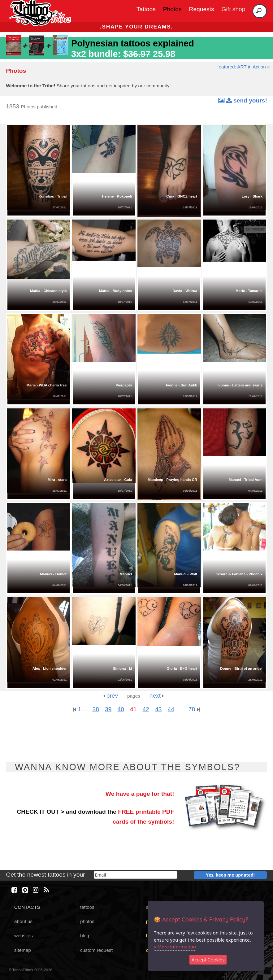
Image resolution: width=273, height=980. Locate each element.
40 (121, 709)
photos (87, 921)
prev (110, 696)
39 (108, 709)
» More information (175, 947)
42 (146, 709)
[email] (136, 875)
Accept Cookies (208, 960)
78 (194, 709)
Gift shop (234, 9)
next (157, 696)
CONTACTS (27, 907)
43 (158, 709)
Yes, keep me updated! (230, 875)
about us (23, 921)
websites (24, 936)
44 (171, 709)
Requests (202, 9)
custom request (96, 950)
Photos (172, 9)
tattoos (87, 907)
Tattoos (146, 9)
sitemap (23, 950)
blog (85, 936)
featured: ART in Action (244, 67)
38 (95, 709)
